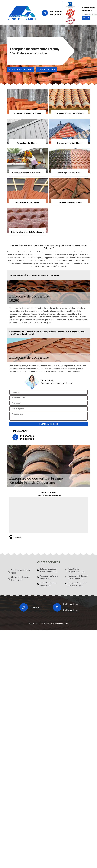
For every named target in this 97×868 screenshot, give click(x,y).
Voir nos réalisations (21, 70)
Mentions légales (62, 624)
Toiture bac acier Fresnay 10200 (21, 572)
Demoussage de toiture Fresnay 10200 (49, 577)
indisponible (56, 12)
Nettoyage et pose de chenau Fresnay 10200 (48, 570)
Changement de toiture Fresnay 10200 (20, 578)
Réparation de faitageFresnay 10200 (76, 570)
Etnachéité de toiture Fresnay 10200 (48, 584)
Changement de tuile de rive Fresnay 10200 (77, 584)
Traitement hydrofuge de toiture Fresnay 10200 (78, 577)
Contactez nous (46, 70)
